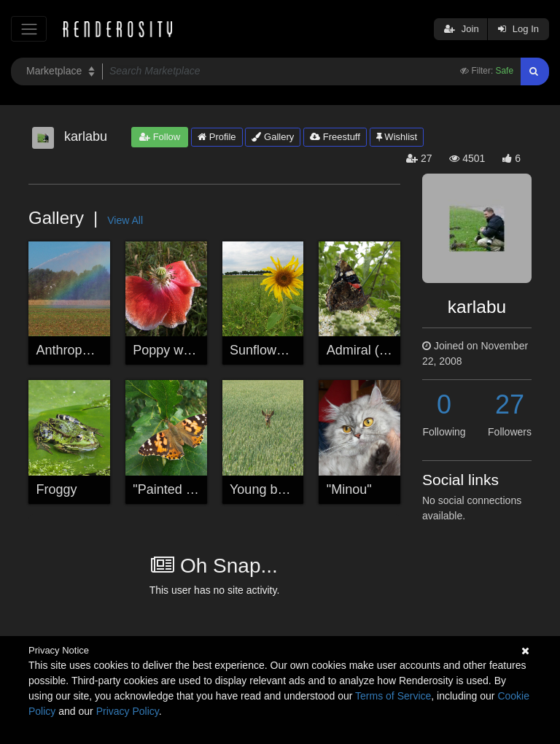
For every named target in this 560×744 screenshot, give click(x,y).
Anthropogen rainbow (99, 350)
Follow (160, 137)
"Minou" (349, 489)
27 (510, 404)
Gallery (273, 137)
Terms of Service (393, 696)
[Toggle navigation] (29, 29)
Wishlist (397, 137)
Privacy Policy (128, 711)
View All (125, 220)
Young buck (264, 489)
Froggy (57, 489)
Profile (217, 137)
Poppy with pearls (184, 350)
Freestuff (335, 137)
